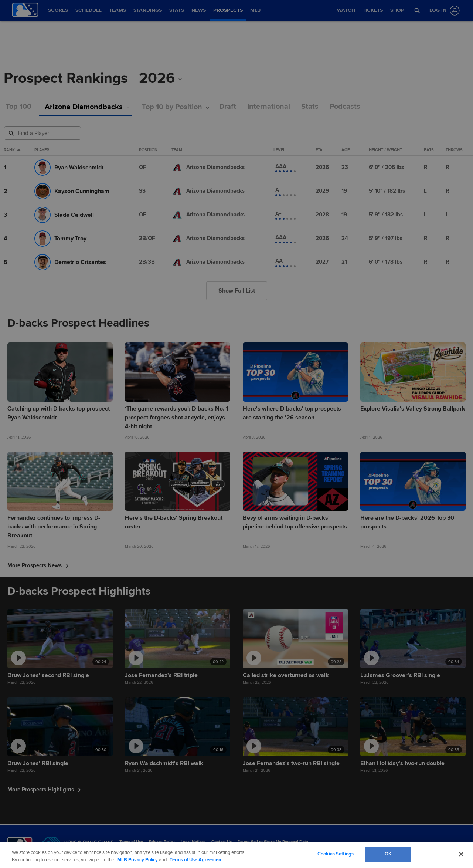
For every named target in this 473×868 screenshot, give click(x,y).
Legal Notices (193, 842)
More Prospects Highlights (44, 790)
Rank (12, 150)
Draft (228, 107)
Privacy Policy (162, 842)
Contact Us (222, 842)
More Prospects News (38, 565)
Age (348, 150)
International (269, 107)
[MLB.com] (20, 844)
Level (282, 150)
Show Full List (237, 291)
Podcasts (345, 107)
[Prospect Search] (43, 133)
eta (322, 150)
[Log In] (443, 11)
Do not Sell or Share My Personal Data (273, 842)
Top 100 (18, 107)
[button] (417, 10)
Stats (310, 107)
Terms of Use (131, 842)
